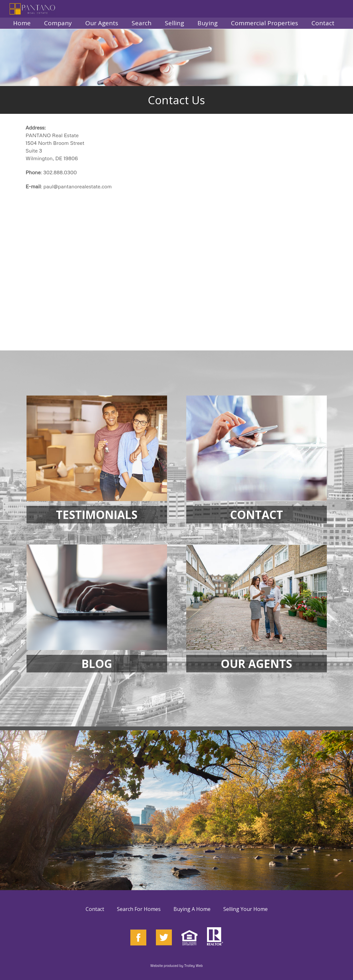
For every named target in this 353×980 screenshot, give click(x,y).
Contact (95, 909)
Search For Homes (139, 909)
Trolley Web (194, 965)
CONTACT (257, 515)
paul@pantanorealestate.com (78, 186)
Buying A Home (192, 909)
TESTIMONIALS (97, 515)
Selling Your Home (246, 909)
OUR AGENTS (256, 664)
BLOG (97, 664)
